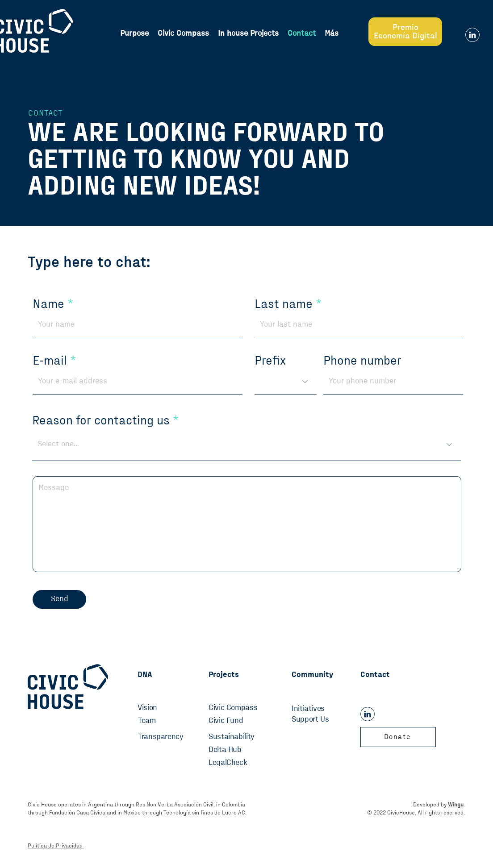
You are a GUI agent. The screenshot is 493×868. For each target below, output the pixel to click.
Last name (284, 304)
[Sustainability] (239, 737)
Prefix (270, 361)
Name (48, 304)
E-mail (50, 361)
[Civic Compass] (236, 708)
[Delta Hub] (236, 750)
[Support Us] (321, 720)
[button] (332, 33)
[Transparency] (165, 737)
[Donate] (398, 737)
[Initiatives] (321, 709)
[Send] (59, 599)
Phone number (362, 361)
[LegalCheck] (236, 763)
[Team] (157, 721)
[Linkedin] (472, 35)
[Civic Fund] (236, 721)
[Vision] (153, 708)
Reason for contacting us (102, 421)
